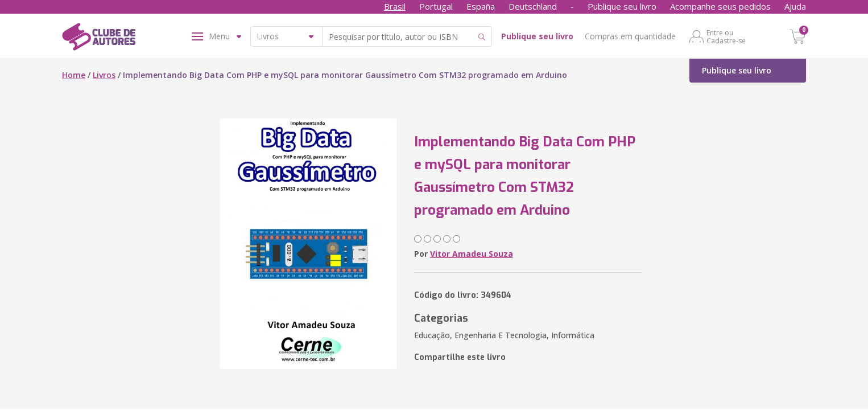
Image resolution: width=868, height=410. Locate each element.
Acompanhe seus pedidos (720, 6)
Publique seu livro (622, 6)
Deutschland (533, 6)
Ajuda (795, 6)
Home (74, 75)
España (481, 6)
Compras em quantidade (630, 36)
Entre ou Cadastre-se (726, 36)
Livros (104, 75)
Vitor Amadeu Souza (472, 254)
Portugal (436, 6)
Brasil (395, 6)
